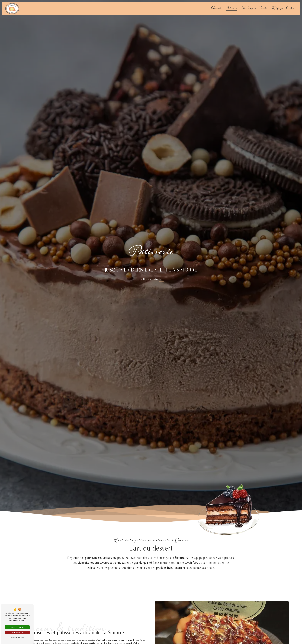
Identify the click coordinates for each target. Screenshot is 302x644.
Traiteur (264, 9)
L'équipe (278, 9)
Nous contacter (151, 279)
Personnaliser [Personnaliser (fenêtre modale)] (17, 638)
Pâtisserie (231, 9)
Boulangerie (249, 9)
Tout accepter (17, 627)
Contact (291, 9)
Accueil (216, 9)
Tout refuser (17, 632)
